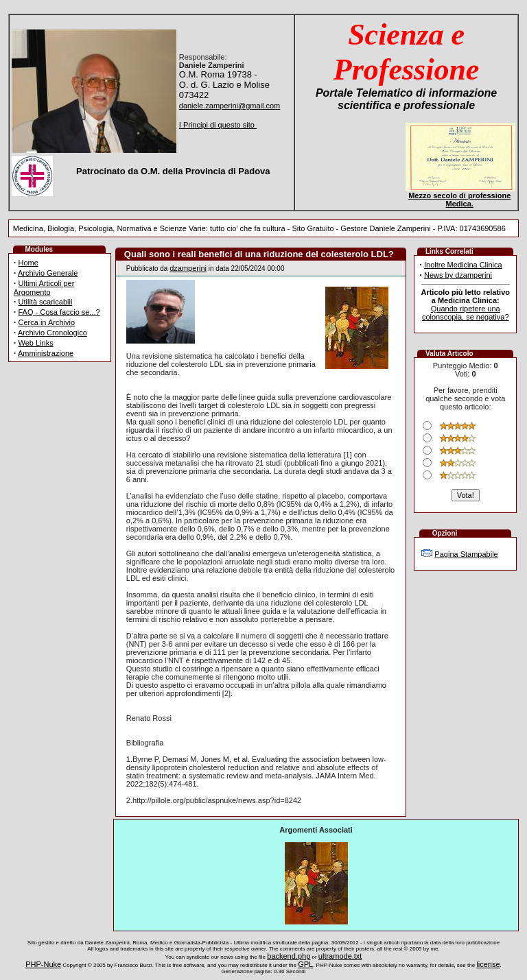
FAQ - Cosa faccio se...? (59, 312)
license (488, 964)
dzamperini (188, 268)
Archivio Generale (48, 273)
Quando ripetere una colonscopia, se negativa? (466, 313)
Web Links (36, 343)
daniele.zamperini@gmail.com (230, 106)
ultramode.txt (340, 956)
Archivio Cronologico (52, 333)
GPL (305, 964)
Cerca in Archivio (47, 322)
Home (28, 263)
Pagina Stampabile (466, 554)
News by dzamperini (458, 275)
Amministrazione (46, 353)
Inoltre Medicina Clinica (463, 265)
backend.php (289, 956)
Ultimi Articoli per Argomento (44, 288)
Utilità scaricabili (46, 302)
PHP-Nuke (43, 964)
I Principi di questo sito (218, 125)
